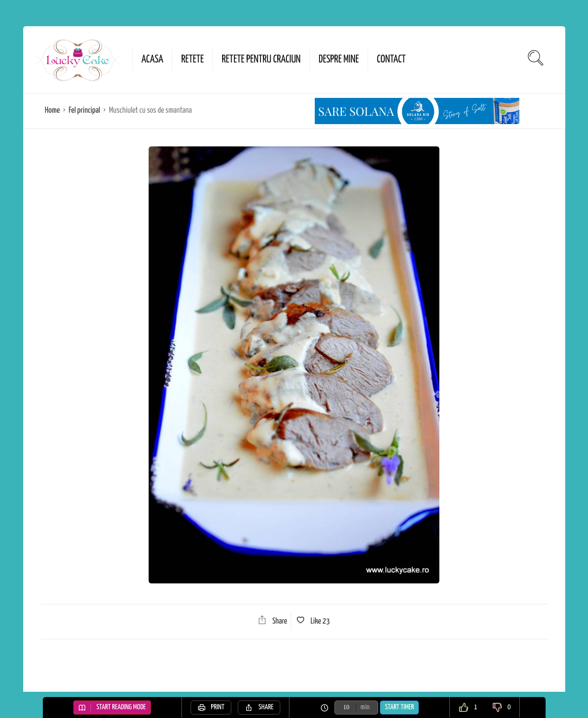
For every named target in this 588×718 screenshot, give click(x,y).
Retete (192, 60)
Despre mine (339, 60)
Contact (391, 60)
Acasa (153, 60)
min (365, 707)
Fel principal (84, 110)
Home (52, 110)
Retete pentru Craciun (261, 60)
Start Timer (399, 707)
